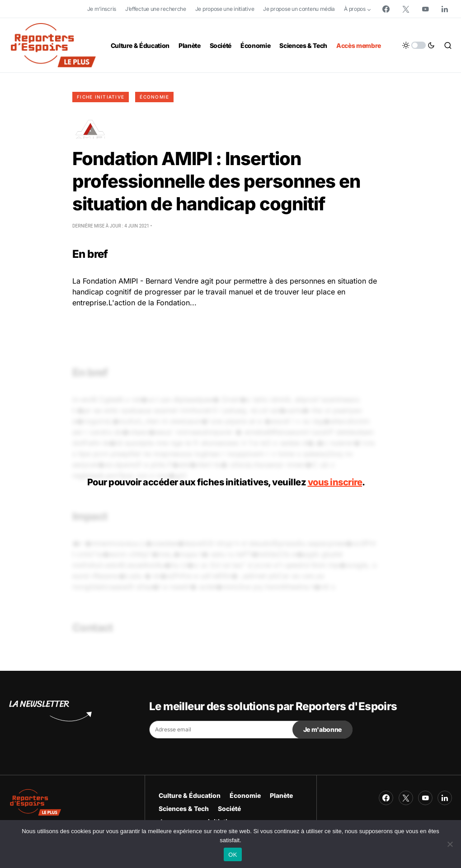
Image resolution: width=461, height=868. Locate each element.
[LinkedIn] (445, 9)
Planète (281, 795)
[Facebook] (386, 9)
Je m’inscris (102, 9)
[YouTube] (425, 9)
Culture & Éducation (190, 795)
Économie (154, 97)
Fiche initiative (101, 97)
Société (229, 809)
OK (233, 855)
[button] (419, 45)
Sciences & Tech (184, 809)
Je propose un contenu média (299, 9)
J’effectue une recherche (156, 9)
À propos (355, 9)
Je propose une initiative (225, 9)
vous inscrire (335, 482)
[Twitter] (406, 9)
